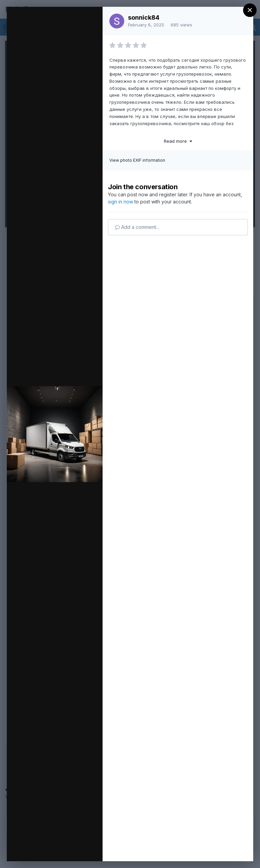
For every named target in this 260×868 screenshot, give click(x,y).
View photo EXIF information (137, 160)
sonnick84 (144, 17)
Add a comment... (137, 227)
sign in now (121, 202)
